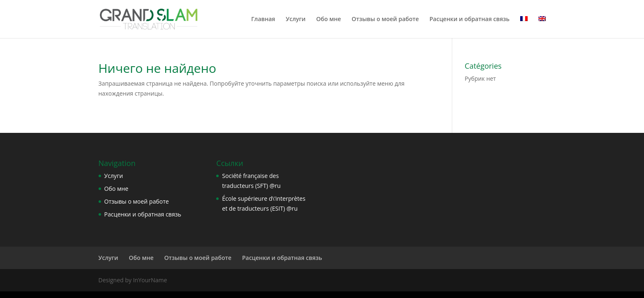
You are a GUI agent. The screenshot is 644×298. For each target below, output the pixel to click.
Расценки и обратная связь (469, 19)
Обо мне (328, 19)
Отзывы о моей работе (385, 19)
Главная (263, 19)
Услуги (296, 19)
